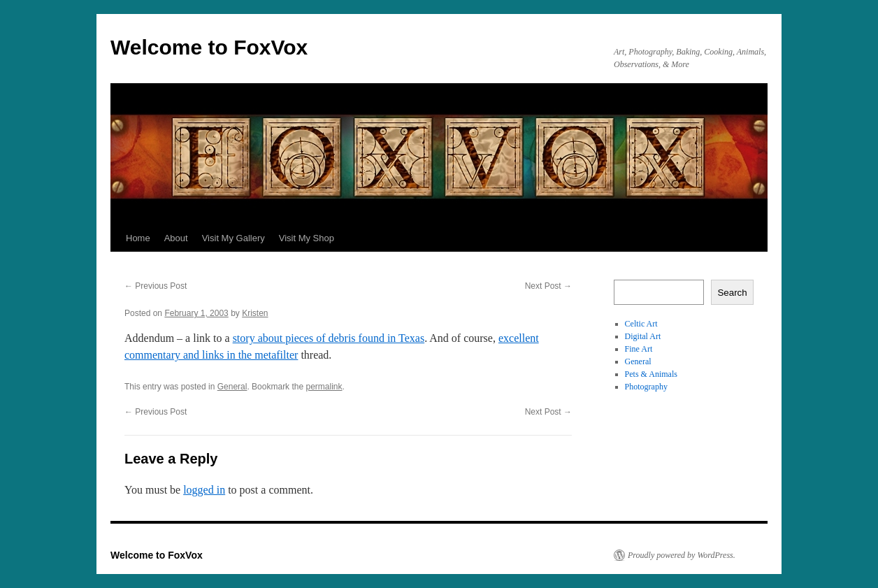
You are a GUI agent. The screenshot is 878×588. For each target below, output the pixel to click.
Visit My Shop (307, 238)
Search (732, 293)
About (176, 238)
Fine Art (639, 349)
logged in (204, 490)
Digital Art (643, 336)
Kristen (255, 313)
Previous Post (156, 286)
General (232, 387)
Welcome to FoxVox (209, 47)
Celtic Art (641, 324)
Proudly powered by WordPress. (682, 555)
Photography (646, 387)
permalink (324, 387)
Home (138, 238)
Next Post (548, 286)
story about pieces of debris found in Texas (329, 338)
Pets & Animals (651, 374)
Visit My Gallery (233, 238)
